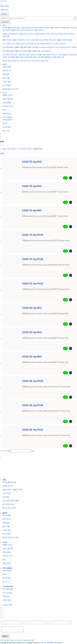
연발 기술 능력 (8, 99)
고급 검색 (6, 22)
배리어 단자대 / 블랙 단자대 (49, 28)
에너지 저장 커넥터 (9, 61)
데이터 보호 (22, 640)
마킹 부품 (6, 36)
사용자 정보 (4, 10)
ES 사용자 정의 (43, 61)
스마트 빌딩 (7, 82)
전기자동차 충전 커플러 (11, 51)
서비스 (5, 93)
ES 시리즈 (20, 61)
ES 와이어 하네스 (31, 61)
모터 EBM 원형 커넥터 (16, 57)
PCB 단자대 (35, 28)
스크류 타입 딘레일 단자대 (59, 34)
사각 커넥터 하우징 (43, 44)
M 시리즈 (26, 40)
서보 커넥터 (44, 40)
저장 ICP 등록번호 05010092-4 (51, 643)
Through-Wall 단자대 (67, 28)
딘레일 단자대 (8, 34)
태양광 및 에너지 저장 (10, 89)
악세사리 (41, 30)
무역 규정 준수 (5, 640)
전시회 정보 (7, 127)
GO (33, 451)
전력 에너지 (7, 71)
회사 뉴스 (6, 131)
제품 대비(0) (4, 6)
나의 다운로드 (8, 593)
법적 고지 (14, 640)
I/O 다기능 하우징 (58, 47)
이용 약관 (31, 640)
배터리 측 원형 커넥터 (39, 55)
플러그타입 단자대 (23, 28)
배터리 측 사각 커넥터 (55, 55)
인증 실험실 (7, 103)
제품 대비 (6, 596)
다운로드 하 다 (8, 106)
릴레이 (12, 47)
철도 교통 (6, 78)
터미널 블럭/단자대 (9, 28)
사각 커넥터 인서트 (18, 44)
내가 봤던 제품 (8, 589)
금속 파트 (25, 30)
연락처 (5, 123)
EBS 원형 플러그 (47, 57)
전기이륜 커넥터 (8, 55)
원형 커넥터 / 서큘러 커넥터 (12, 40)
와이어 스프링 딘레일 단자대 (39, 34)
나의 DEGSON (8, 587)
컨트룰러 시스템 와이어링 (42, 47)
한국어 (4, 14)
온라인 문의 (7, 605)
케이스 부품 (33, 30)
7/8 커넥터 (53, 40)
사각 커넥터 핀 (31, 44)
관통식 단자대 (16, 30)
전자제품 (6, 47)
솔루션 (5, 64)
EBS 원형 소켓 (59, 57)
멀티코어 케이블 (70, 47)
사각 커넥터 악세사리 (58, 44)
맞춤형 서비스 (8, 95)
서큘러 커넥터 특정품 (64, 40)
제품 (4, 25)
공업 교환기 (28, 47)
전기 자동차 (7, 85)
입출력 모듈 (19, 47)
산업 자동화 (7, 67)
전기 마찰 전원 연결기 (22, 55)
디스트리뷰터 (35, 40)
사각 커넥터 (7, 44)
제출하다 (5, 636)
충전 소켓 (41, 51)
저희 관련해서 (8, 117)
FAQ (4, 110)
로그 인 (3, 1)
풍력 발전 (6, 74)
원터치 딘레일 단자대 (21, 34)
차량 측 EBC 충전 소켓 (32, 57)
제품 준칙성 (7, 114)
